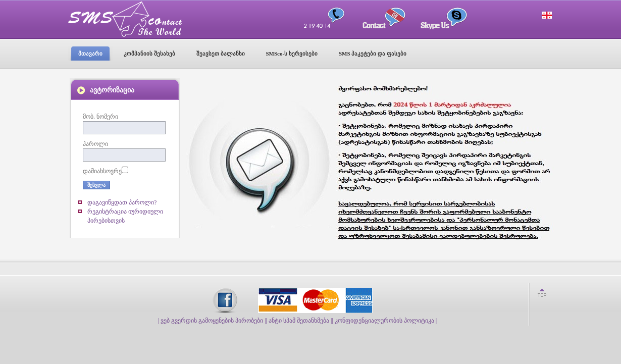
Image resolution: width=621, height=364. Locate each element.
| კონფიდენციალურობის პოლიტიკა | (384, 321)
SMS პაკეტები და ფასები (373, 54)
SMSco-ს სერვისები (292, 54)
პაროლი (95, 144)
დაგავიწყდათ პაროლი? (122, 202)
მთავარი (90, 54)
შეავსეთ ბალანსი (221, 54)
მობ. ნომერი (100, 117)
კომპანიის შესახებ (149, 54)
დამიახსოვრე (102, 171)
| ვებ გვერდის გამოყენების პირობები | (212, 321)
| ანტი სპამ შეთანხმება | (299, 321)
